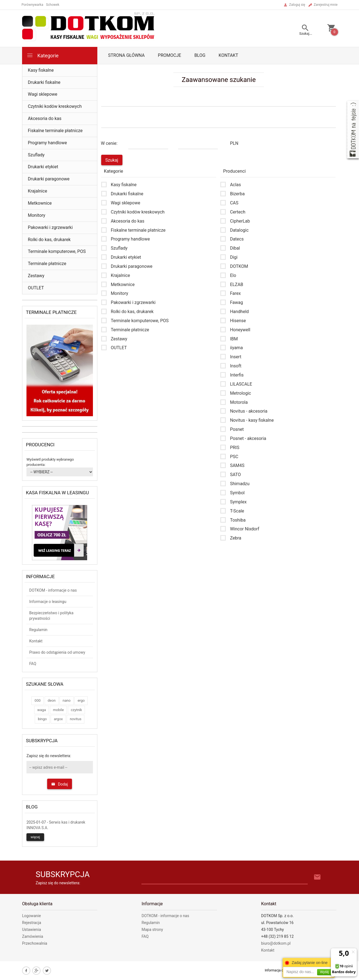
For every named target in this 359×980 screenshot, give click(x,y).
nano (67, 700)
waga (41, 710)
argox (58, 719)
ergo (81, 700)
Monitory (37, 215)
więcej (35, 837)
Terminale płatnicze (47, 264)
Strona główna (126, 55)
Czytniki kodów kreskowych (55, 106)
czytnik (77, 710)
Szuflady (36, 155)
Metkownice (40, 203)
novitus (76, 719)
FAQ (33, 664)
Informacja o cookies (280, 970)
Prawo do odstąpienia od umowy (57, 652)
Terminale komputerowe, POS (57, 251)
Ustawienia (32, 930)
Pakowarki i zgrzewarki (50, 227)
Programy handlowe (47, 143)
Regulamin (38, 630)
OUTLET (36, 288)
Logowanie (31, 916)
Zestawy (36, 276)
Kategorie (42, 55)
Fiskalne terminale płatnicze (55, 131)
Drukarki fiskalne (44, 82)
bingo (42, 719)
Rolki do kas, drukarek (49, 240)
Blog (200, 55)
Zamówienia (33, 936)
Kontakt (228, 55)
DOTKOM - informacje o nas (53, 590)
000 (37, 700)
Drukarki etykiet (43, 167)
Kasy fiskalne (41, 70)
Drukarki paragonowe (49, 179)
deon (52, 700)
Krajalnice (37, 191)
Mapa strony (152, 930)
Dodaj (60, 784)
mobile (58, 710)
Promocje (170, 55)
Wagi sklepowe (43, 94)
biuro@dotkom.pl (276, 943)
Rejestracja (32, 923)
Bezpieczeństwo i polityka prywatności (51, 616)
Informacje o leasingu (48, 602)
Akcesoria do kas (45, 118)
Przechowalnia (35, 943)
